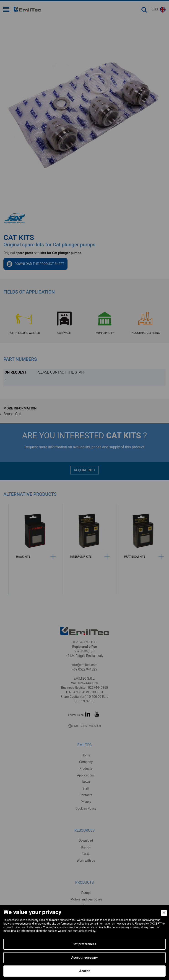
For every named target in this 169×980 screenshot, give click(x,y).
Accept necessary (84, 958)
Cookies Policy (86, 931)
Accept (85, 971)
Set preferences (85, 944)
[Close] (164, 913)
